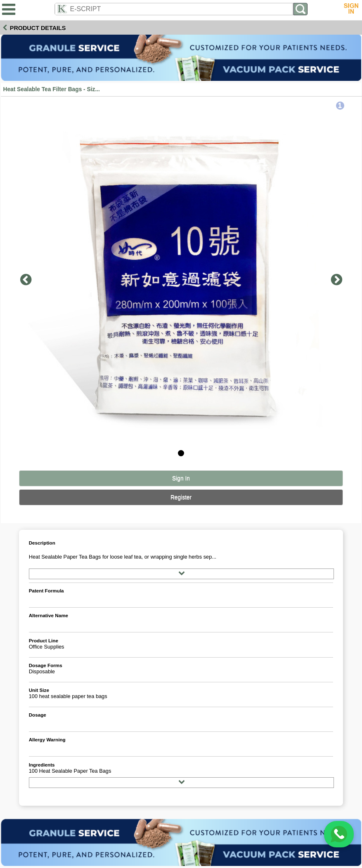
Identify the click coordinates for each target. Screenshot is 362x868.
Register (181, 497)
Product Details (38, 28)
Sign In (181, 478)
